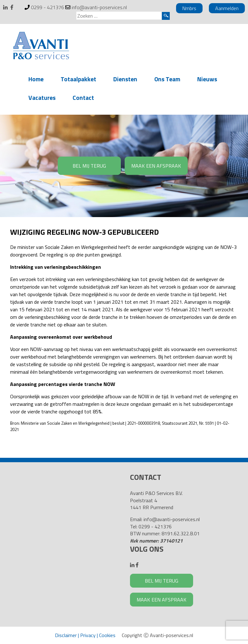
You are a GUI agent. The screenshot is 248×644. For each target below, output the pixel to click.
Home (36, 79)
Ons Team (167, 79)
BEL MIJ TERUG (89, 166)
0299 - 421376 (47, 7)
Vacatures (42, 98)
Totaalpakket (78, 79)
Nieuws (207, 79)
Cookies (107, 635)
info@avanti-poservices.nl (99, 7)
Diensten (125, 79)
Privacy (88, 635)
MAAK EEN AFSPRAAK (156, 166)
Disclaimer (66, 635)
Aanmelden (227, 8)
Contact (83, 98)
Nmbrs (189, 8)
